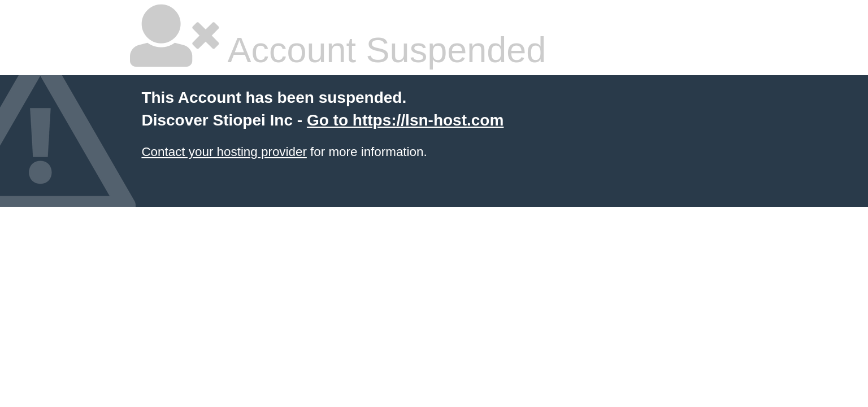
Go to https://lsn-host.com (405, 120)
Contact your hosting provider (224, 152)
